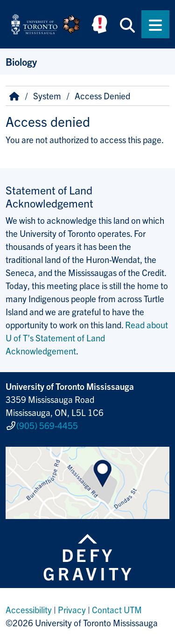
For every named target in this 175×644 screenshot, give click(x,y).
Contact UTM (117, 609)
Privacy (72, 609)
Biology (21, 61)
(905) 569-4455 (47, 425)
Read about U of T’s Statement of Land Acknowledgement (87, 338)
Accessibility (29, 609)
